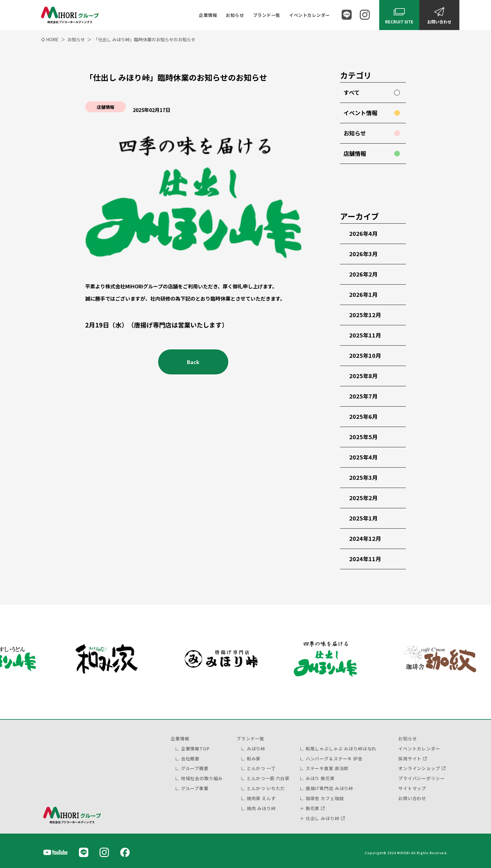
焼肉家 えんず (261, 798)
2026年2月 (363, 274)
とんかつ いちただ (266, 788)
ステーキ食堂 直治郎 (327, 768)
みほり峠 (256, 749)
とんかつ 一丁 (261, 768)
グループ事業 (195, 788)
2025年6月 (363, 416)
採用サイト (410, 759)
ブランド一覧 (267, 15)
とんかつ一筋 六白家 (268, 778)
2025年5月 (363, 437)
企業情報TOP (195, 749)
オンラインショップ (419, 768)
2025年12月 (365, 315)
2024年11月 (365, 559)
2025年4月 (363, 457)
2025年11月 (365, 335)
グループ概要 (195, 768)
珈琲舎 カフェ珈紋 (325, 798)
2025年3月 (363, 477)
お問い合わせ (412, 798)
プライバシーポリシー (421, 778)
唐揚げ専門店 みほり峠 (329, 788)
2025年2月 (363, 498)
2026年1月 (363, 294)
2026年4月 (363, 233)
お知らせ (235, 15)
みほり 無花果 (320, 778)
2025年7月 (363, 396)
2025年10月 (365, 355)
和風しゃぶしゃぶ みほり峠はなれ (341, 749)
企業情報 (208, 15)
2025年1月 (363, 518)
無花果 (313, 808)
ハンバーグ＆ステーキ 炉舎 (334, 759)
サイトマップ (412, 788)
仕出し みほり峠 (323, 818)
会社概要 (190, 759)
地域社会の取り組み (202, 778)
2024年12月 (365, 538)
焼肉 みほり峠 (261, 808)
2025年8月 (363, 376)
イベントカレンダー (310, 15)
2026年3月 (363, 254)
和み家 (254, 759)
